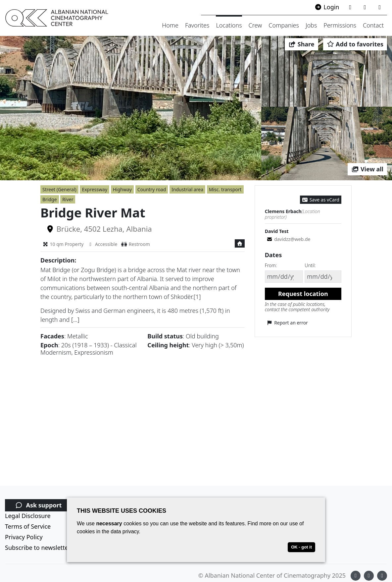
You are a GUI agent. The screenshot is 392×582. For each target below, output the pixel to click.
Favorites (197, 25)
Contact (373, 25)
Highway (122, 189)
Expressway (95, 189)
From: (271, 265)
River (68, 199)
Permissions (340, 25)
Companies (284, 25)
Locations (229, 25)
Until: (310, 265)
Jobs (311, 25)
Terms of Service (28, 526)
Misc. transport (225, 189)
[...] (75, 320)
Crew (255, 25)
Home (170, 25)
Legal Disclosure (28, 516)
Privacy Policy (24, 537)
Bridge (50, 199)
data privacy (125, 531)
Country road (152, 189)
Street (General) (59, 189)
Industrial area (187, 189)
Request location (303, 294)
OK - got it (301, 547)
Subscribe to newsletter (38, 548)
